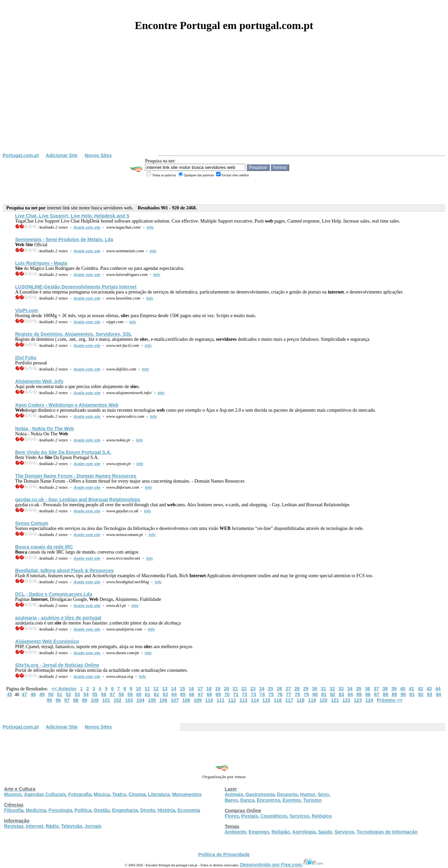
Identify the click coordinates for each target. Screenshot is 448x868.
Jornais (93, 826)
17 (200, 689)
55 (95, 694)
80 (315, 694)
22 (244, 689)
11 (147, 689)
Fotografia (80, 794)
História (166, 810)
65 (183, 694)
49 (42, 694)
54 (86, 694)
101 (106, 700)
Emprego (259, 832)
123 (358, 700)
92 (421, 694)
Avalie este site (87, 227)
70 (227, 694)
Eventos (292, 800)
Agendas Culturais (45, 794)
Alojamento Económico (47, 641)
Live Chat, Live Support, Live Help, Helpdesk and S (72, 216)
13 (165, 689)
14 (174, 689)
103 (129, 700)
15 (182, 689)
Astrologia (304, 832)
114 (255, 700)
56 (104, 694)
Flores (232, 816)
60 (139, 694)
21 (235, 689)
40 (403, 689)
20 (227, 689)
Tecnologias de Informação (387, 832)
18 (209, 689)
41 (412, 689)
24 (262, 689)
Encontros (268, 800)
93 (430, 694)
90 (403, 694)
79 (306, 694)
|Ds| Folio (26, 358)
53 (77, 694)
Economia (189, 810)
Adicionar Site (62, 155)
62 (156, 694)
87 (377, 694)
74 (262, 694)
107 (175, 700)
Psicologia (60, 810)
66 (192, 694)
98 (76, 700)
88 (385, 694)
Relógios (322, 816)
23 (253, 689)
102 (117, 700)
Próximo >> (390, 700)
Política (83, 810)
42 (420, 689)
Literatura (159, 794)
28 (297, 689)
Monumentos (187, 794)
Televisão (72, 826)
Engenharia (125, 810)
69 (218, 694)
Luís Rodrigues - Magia (41, 263)
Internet (35, 826)
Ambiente (235, 832)
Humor (308, 794)
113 (243, 700)
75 (271, 694)
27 (288, 689)
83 (342, 694)
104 (140, 700)
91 (412, 694)
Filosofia (14, 810)
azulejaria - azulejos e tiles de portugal (58, 618)
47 (24, 694)
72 (245, 694)
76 (280, 694)
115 (266, 700)
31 (324, 689)
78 (298, 694)
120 (323, 700)
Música (102, 794)
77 (289, 694)
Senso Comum (32, 523)
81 (324, 694)
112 (232, 700)
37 (376, 689)
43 (429, 689)
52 (69, 694)
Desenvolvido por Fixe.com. (282, 865)
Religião (280, 832)
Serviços (299, 816)
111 (220, 700)
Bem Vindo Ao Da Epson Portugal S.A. (63, 452)
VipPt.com (27, 310)
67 (201, 694)
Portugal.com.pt (21, 155)
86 (368, 694)
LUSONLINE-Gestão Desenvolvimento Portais (76, 287)
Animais (234, 794)
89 (394, 694)
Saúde (325, 832)
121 (335, 700)
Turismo (313, 800)
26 (279, 689)
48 (33, 694)
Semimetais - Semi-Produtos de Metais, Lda (64, 239)
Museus (13, 794)
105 (152, 700)
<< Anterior (64, 689)
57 (113, 694)
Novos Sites (98, 155)
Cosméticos (274, 816)
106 (163, 700)
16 (191, 689)
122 (346, 700)
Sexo (323, 794)
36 (368, 689)
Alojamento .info (39, 381)
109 (197, 700)
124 (369, 700)
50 (51, 694)
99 (84, 700)
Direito (148, 810)
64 (174, 694)
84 (350, 694)
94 (439, 694)
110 (209, 700)
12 (156, 689)
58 (121, 694)
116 (278, 700)
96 (58, 700)
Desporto (287, 794)
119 (312, 700)
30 (315, 689)
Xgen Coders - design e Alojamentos (67, 405)
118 (301, 700)
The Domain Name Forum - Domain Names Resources (76, 476)
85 (359, 694)
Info (150, 227)
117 (289, 700)
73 (253, 694)
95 (49, 700)
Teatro (119, 794)
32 (332, 689)
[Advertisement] (224, 102)
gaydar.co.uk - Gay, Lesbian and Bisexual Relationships (78, 500)
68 (209, 694)
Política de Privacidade (224, 854)
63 (165, 694)
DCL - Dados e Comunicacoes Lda (54, 594)
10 (139, 689)
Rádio (52, 826)
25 (271, 689)
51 (59, 694)
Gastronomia (260, 794)
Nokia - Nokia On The (45, 429)
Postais (250, 816)
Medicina (36, 810)
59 (130, 694)
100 (95, 700)
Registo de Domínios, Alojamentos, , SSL (74, 334)
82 (333, 694)
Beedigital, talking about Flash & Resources (65, 570)
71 (236, 694)
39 (394, 689)
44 (438, 689)
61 (148, 694)
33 (341, 689)
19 (218, 689)
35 (359, 689)
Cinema (137, 794)
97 (67, 700)
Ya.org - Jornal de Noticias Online (57, 665)
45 (10, 694)
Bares (231, 800)
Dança (247, 800)
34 (350, 689)
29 (306, 689)
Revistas (14, 826)
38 (385, 689)
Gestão (102, 810)
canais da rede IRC (44, 547)
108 (186, 700)
